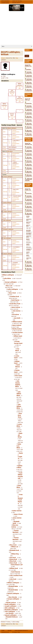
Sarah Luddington (7, 203)
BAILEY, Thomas (28, 239)
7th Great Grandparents (28, 127)
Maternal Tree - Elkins (11, 58)
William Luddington (12, 128)
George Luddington (8, 177)
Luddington (3, 60)
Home (3, 630)
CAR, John (28, 228)
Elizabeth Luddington (8, 229)
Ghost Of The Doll (17, 1)
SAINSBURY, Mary (29, 220)
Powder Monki (5, 3)
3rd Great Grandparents (28, 80)
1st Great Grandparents (28, 73)
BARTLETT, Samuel (29, 223)
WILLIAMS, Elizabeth (29, 231)
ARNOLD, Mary (28, 226)
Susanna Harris (12, 149)
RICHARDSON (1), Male (29, 234)
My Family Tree (16, 632)
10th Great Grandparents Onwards (29, 180)
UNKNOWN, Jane (29, 258)
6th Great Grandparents (28, 90)
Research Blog (5, 632)
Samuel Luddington (8, 254)
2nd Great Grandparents (28, 76)
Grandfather (28, 70)
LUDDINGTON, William (29, 250)
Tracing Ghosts (16, 3)
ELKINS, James (28, 217)
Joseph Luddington (8, 212)
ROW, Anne (29, 247)
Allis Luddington (7, 220)
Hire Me (10, 630)
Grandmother (28, 103)
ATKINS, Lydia (28, 253)
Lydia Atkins (10, 151)
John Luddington (12, 147)
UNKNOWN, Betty (29, 237)
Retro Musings (5, 1)
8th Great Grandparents (28, 131)
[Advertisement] (16, 28)
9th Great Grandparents (28, 134)
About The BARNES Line (28, 66)
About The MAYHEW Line (28, 144)
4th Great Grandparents (28, 83)
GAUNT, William (28, 245)
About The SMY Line (28, 99)
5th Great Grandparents (28, 87)
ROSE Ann (28, 242)
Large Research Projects (21, 630)
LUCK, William (28, 255)
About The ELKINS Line (28, 189)
